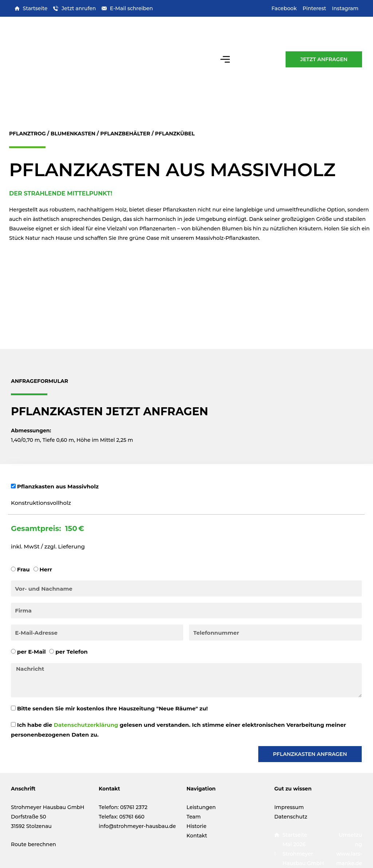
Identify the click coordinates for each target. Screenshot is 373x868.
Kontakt (197, 836)
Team (194, 817)
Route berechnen (34, 844)
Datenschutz (291, 817)
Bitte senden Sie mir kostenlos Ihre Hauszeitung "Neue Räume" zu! (113, 708)
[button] (225, 59)
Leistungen (201, 807)
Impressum (289, 807)
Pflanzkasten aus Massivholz (58, 486)
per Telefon (71, 652)
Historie (197, 826)
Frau (23, 569)
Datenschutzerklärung (86, 725)
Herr (46, 569)
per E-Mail (32, 652)
